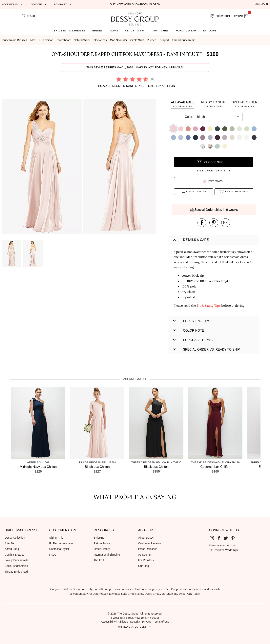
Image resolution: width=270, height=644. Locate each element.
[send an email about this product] (226, 223)
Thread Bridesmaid (16, 572)
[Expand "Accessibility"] (13, 4)
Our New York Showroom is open (135, 4)
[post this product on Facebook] (202, 223)
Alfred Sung (12, 549)
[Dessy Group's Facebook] (220, 538)
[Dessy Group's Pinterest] (235, 538)
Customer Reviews (150, 543)
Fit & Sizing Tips (209, 305)
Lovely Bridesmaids (17, 560)
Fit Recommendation (62, 543)
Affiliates (123, 622)
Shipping (99, 538)
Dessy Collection (15, 538)
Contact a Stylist (59, 549)
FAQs (53, 555)
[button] (42, 167)
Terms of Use (161, 622)
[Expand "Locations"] (39, 4)
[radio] (119, 79)
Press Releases (148, 549)
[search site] (29, 16)
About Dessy (146, 538)
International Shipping (107, 555)
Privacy (146, 622)
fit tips (224, 171)
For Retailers (146, 560)
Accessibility (108, 622)
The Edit (99, 560)
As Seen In (145, 555)
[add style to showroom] (234, 192)
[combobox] (216, 117)
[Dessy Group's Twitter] (227, 538)
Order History (102, 549)
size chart (206, 171)
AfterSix (10, 543)
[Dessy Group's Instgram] (213, 538)
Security (135, 622)
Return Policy (102, 543)
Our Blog (144, 566)
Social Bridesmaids (16, 566)
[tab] (182, 104)
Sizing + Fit (56, 538)
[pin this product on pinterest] (214, 223)
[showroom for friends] (220, 16)
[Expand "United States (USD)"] (135, 627)
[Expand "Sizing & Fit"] (63, 4)
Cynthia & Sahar (15, 555)
